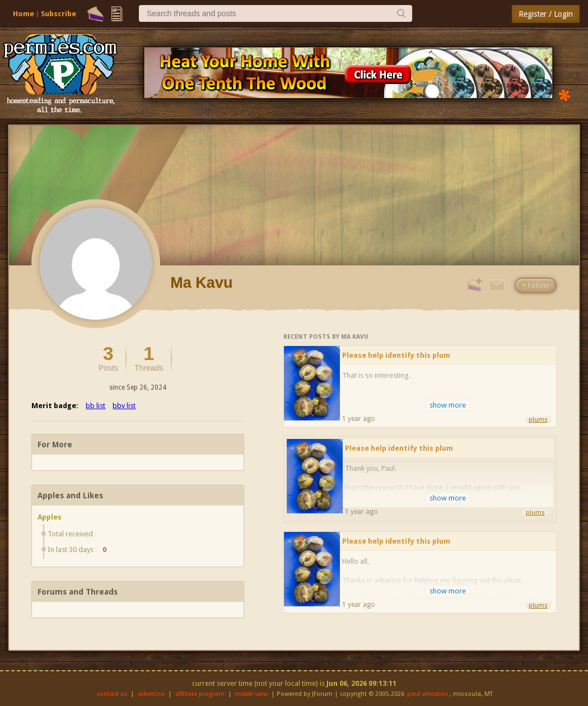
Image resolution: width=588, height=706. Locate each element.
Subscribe (59, 14)
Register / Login (546, 14)
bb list (95, 406)
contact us (112, 694)
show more (448, 405)
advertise (151, 694)
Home (24, 14)
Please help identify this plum (396, 355)
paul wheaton (428, 694)
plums (538, 420)
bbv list (124, 406)
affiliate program (200, 694)
